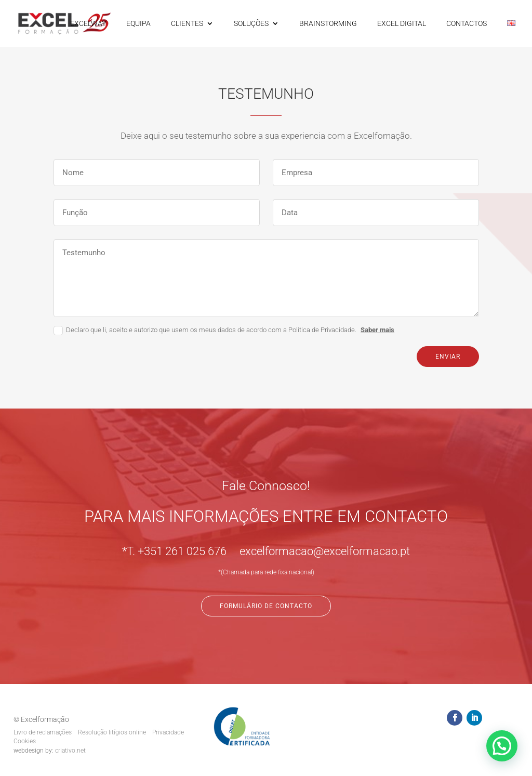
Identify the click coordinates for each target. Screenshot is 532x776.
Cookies (25, 741)
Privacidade (168, 732)
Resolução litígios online (112, 732)
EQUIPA (138, 24)
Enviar (448, 357)
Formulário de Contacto (266, 606)
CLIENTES (187, 24)
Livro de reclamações (43, 732)
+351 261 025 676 (182, 551)
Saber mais (377, 330)
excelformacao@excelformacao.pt (325, 551)
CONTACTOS (467, 24)
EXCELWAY (88, 24)
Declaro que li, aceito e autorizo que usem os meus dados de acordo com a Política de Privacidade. (224, 331)
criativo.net (70, 751)
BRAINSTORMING (328, 24)
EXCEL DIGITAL (402, 24)
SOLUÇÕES (251, 24)
